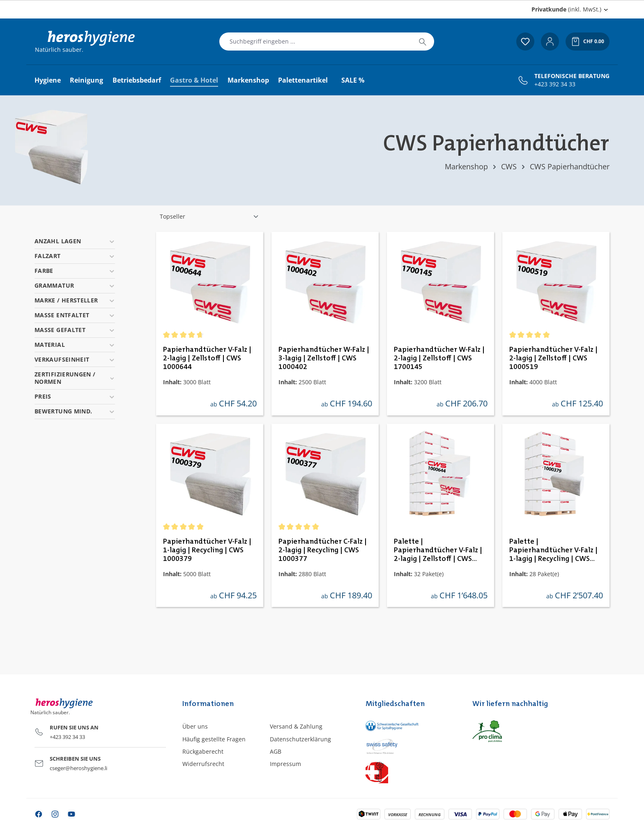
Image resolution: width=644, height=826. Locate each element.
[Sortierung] (209, 217)
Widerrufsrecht (203, 764)
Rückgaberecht (203, 751)
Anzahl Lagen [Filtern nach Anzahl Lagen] (75, 241)
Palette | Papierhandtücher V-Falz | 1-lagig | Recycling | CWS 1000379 (553, 551)
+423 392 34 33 (555, 84)
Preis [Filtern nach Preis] (75, 396)
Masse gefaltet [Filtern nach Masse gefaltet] (75, 330)
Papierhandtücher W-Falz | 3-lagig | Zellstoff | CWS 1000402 (324, 358)
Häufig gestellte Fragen (214, 739)
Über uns (195, 726)
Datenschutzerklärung (300, 739)
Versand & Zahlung (296, 726)
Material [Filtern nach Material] (75, 345)
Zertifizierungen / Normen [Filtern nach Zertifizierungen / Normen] (75, 378)
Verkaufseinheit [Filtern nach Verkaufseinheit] (75, 359)
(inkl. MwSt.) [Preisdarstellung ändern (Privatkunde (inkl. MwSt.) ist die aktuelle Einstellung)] (566, 9)
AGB (276, 751)
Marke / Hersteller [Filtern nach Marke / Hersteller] (75, 300)
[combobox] (315, 42)
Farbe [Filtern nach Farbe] (75, 271)
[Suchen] (423, 42)
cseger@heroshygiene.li (78, 768)
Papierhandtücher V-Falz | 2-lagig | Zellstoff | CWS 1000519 (553, 358)
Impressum (285, 764)
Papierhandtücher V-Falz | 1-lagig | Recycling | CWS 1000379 (207, 550)
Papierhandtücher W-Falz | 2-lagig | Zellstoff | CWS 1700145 (439, 358)
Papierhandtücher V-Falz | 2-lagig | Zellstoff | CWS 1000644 (207, 358)
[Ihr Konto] (550, 42)
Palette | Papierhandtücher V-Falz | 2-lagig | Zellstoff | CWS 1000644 (438, 551)
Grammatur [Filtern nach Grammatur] (75, 285)
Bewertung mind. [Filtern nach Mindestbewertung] (75, 411)
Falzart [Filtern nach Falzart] (75, 256)
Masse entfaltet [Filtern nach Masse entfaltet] (75, 315)
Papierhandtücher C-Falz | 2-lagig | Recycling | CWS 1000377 (323, 550)
